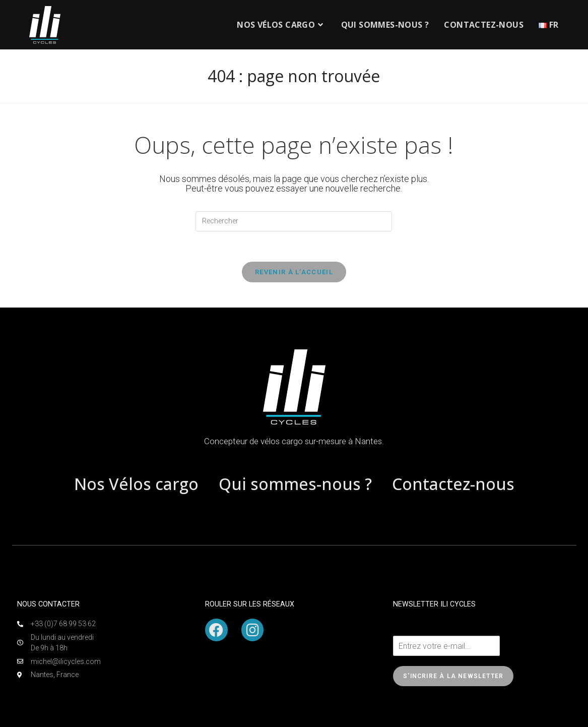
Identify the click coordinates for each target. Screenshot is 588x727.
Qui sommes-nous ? (295, 484)
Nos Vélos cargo (136, 484)
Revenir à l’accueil (294, 272)
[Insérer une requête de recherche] (294, 221)
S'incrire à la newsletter (453, 676)
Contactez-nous (453, 484)
